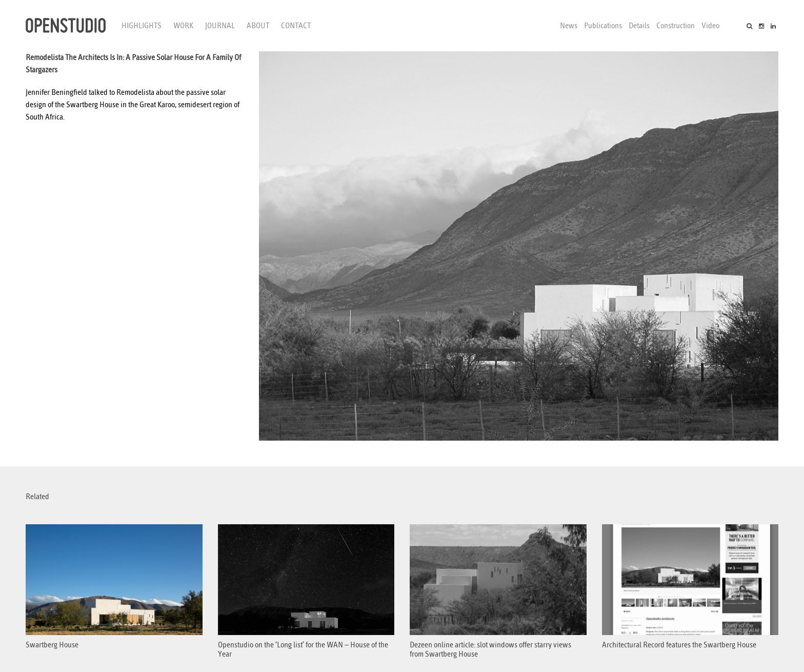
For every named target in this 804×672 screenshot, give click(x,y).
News (569, 26)
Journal (220, 26)
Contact (296, 26)
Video (710, 26)
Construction (676, 26)
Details (639, 26)
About (258, 26)
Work (183, 26)
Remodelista (135, 92)
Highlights (142, 26)
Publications (603, 26)
